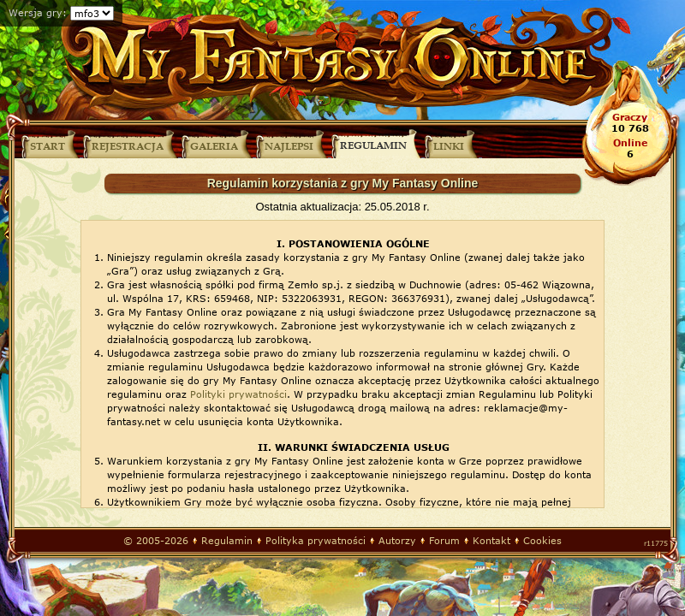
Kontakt (491, 540)
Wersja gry (36, 12)
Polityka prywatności (316, 540)
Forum (444, 540)
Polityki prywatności (238, 394)
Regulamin (227, 540)
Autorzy (397, 540)
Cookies (542, 540)
